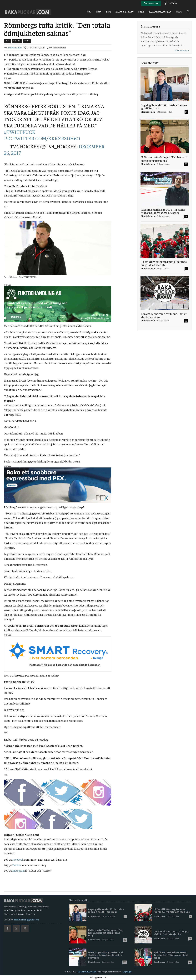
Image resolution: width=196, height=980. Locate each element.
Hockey (17, 41)
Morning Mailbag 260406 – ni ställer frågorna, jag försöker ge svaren (163, 211)
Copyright (127, 972)
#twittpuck (20, 132)
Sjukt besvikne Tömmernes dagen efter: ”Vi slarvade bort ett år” (171, 955)
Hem (8, 41)
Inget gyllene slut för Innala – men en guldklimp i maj (164, 107)
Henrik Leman (15, 48)
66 (190, 962)
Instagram (18, 870)
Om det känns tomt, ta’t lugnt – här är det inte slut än (164, 315)
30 (186, 164)
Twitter (17, 865)
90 (186, 321)
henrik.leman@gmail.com (26, 919)
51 (186, 112)
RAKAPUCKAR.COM (87, 972)
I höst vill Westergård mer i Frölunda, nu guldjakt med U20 (164, 263)
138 (186, 216)
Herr (27, 41)
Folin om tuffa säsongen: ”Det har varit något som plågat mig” (164, 159)
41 (186, 268)
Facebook (18, 859)
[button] (188, 12)
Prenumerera (182, 50)
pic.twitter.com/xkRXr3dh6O (42, 138)
